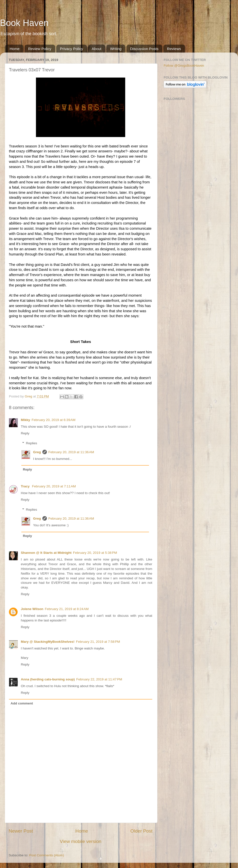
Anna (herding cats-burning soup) (48, 679)
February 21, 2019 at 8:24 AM (67, 609)
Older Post (141, 831)
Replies (32, 443)
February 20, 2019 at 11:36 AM (71, 452)
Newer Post (21, 831)
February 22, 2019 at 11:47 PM (99, 679)
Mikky (26, 420)
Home (15, 49)
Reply (25, 433)
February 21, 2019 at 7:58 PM (98, 642)
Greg (37, 452)
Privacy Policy (72, 49)
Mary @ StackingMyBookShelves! (48, 642)
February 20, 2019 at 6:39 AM (54, 420)
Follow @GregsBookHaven (184, 66)
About (97, 49)
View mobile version (81, 841)
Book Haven (24, 23)
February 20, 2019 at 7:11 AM (54, 486)
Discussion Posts (144, 49)
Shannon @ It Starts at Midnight (46, 553)
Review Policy (40, 49)
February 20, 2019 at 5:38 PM (95, 553)
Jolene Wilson (32, 609)
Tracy (26, 486)
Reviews (174, 49)
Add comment (22, 703)
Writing (116, 49)
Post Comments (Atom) (47, 855)
